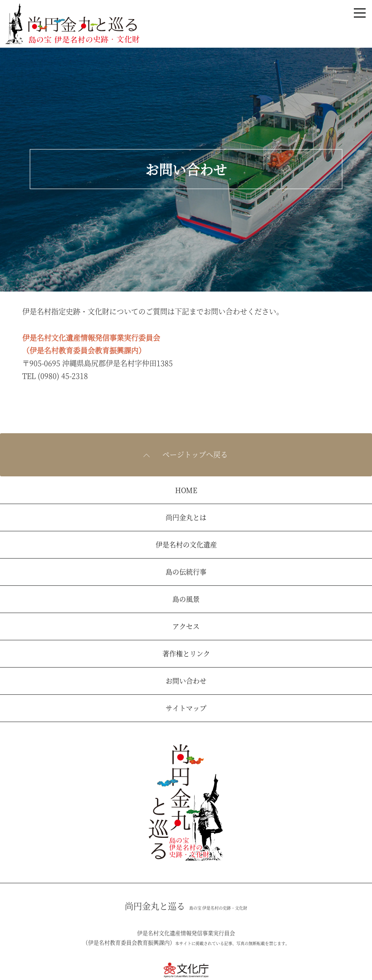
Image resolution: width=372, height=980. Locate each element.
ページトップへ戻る (195, 454)
